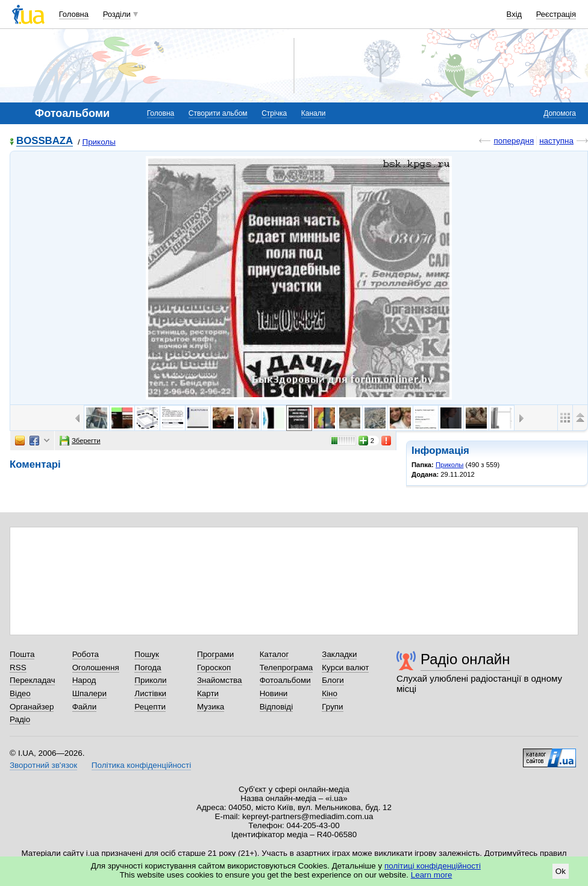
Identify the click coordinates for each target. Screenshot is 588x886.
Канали (314, 113)
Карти (208, 693)
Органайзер (32, 707)
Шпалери (89, 693)
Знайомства (220, 680)
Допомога (560, 113)
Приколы (99, 142)
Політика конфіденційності (141, 765)
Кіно (330, 693)
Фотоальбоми (285, 680)
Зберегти (80, 441)
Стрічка (274, 113)
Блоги (333, 680)
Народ (84, 680)
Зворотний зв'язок (43, 765)
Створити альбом (218, 113)
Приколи (150, 680)
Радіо (20, 719)
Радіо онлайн (465, 659)
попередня (514, 141)
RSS (18, 668)
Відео (20, 693)
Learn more (432, 875)
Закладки (339, 654)
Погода (148, 668)
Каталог (274, 654)
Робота (86, 654)
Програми (215, 654)
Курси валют (345, 668)
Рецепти (150, 707)
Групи (332, 707)
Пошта (22, 654)
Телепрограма (286, 668)
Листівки (150, 693)
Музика (211, 707)
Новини (274, 693)
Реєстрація (556, 14)
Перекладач (32, 680)
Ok (561, 871)
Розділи (117, 14)
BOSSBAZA (45, 141)
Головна (74, 14)
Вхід (514, 14)
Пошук (147, 654)
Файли (85, 707)
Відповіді (277, 707)
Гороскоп (214, 668)
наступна (556, 141)
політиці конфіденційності (433, 866)
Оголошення (96, 668)
